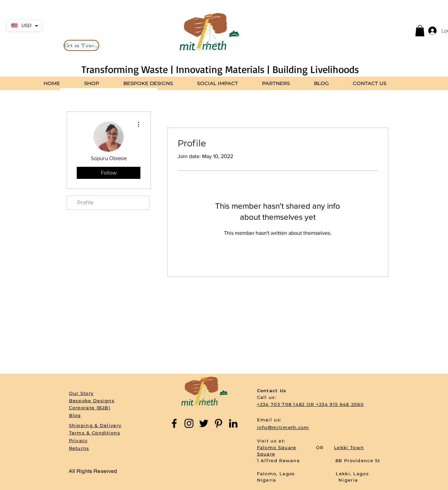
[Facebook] (174, 423)
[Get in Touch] (81, 45)
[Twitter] (204, 423)
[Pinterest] (218, 423)
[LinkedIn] (233, 423)
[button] (420, 31)
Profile (85, 202)
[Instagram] (189, 423)
